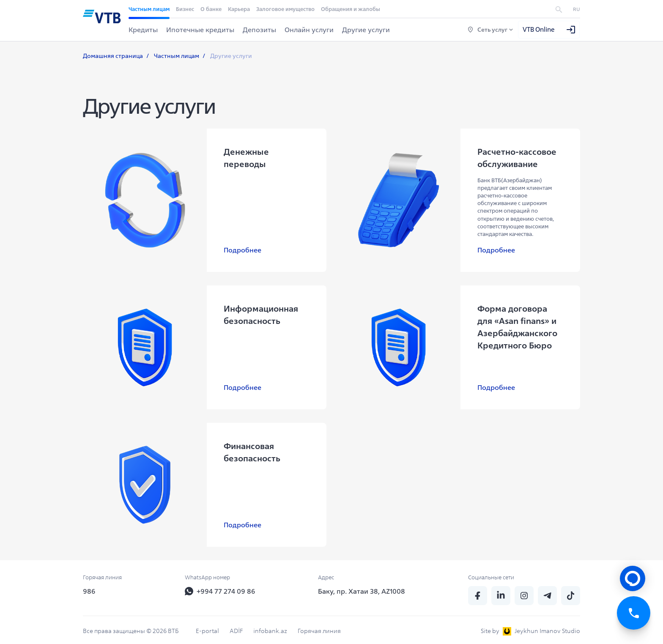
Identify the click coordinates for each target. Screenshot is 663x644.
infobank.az (270, 627)
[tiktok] (571, 592)
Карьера (239, 9)
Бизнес (185, 9)
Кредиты (143, 30)
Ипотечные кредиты (200, 30)
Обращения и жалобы (351, 9)
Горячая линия (319, 627)
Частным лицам (149, 9)
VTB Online (549, 29)
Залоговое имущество (285, 9)
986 (89, 587)
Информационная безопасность (259, 315)
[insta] (524, 592)
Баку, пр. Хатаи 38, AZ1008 (362, 587)
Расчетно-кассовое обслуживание (515, 158)
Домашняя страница (113, 56)
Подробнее (240, 250)
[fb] (478, 592)
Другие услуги (366, 30)
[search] (559, 9)
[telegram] (547, 592)
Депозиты (259, 30)
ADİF (236, 627)
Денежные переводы (244, 158)
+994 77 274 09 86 (220, 587)
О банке (211, 9)
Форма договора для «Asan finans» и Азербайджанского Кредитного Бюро (519, 327)
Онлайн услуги (309, 30)
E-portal (207, 627)
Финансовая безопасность (250, 450)
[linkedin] (501, 592)
